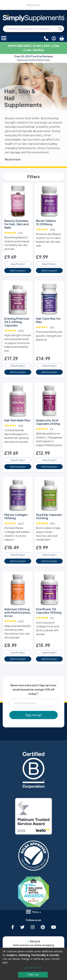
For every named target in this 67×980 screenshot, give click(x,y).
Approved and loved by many (33, 58)
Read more (13, 159)
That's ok (33, 975)
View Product (18, 264)
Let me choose (33, 967)
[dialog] (33, 964)
